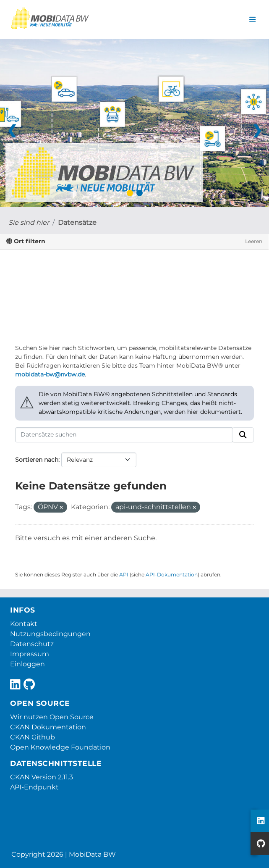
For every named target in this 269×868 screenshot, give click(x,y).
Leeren (254, 241)
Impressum (30, 654)
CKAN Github (33, 737)
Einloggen (27, 664)
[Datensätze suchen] (124, 435)
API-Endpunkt (34, 787)
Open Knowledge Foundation (60, 747)
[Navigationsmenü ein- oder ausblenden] (252, 20)
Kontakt (24, 624)
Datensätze (77, 222)
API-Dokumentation (172, 575)
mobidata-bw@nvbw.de (50, 374)
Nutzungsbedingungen (50, 634)
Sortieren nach (37, 460)
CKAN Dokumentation (48, 727)
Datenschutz (32, 644)
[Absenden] (243, 435)
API (124, 575)
